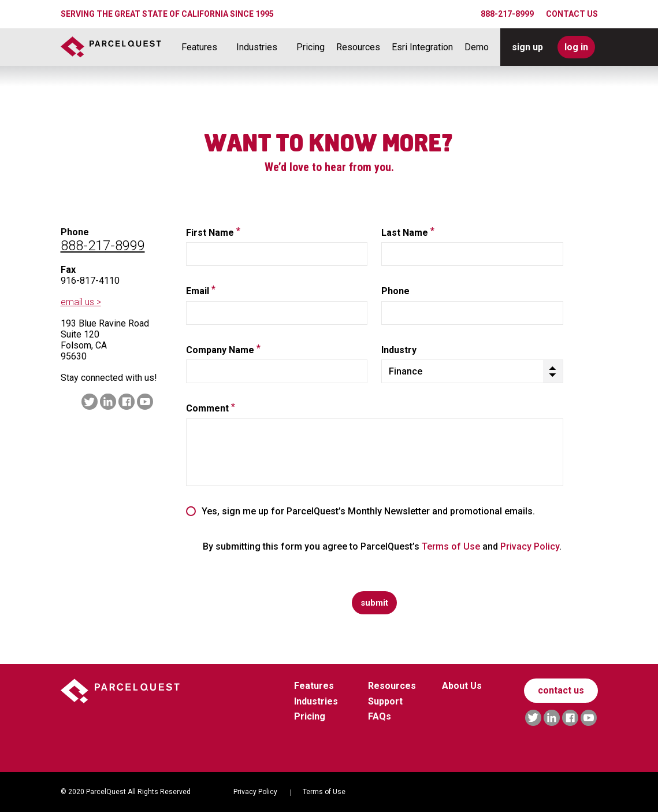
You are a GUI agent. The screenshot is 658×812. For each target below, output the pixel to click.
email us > (81, 302)
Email (201, 291)
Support (385, 701)
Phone (395, 291)
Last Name (408, 233)
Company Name (223, 350)
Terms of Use (451, 546)
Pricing (311, 47)
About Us (462, 686)
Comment (211, 409)
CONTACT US (572, 14)
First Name (213, 233)
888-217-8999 (507, 14)
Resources (358, 47)
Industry (399, 350)
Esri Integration (422, 47)
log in (576, 47)
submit (374, 603)
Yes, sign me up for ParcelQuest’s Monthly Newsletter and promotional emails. (368, 511)
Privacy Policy (530, 546)
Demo (477, 47)
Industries (257, 47)
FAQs (380, 716)
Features (199, 47)
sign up (527, 47)
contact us (561, 690)
